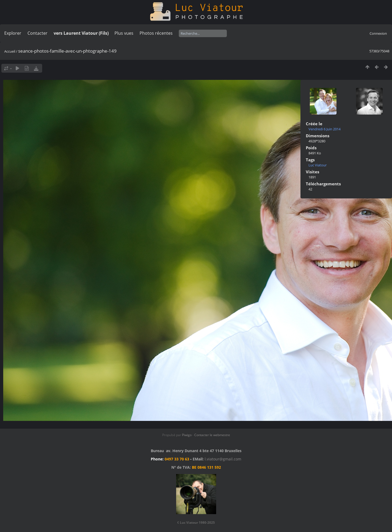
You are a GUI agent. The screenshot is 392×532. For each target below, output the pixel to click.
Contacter (37, 33)
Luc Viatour (318, 165)
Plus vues (124, 33)
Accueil (10, 51)
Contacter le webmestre (212, 435)
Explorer (13, 33)
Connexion (378, 33)
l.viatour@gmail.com (223, 459)
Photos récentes (156, 33)
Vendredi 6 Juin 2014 (324, 129)
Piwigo (187, 435)
